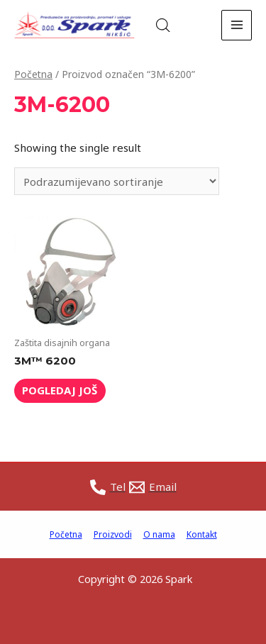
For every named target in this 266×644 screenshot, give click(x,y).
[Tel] (108, 487)
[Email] (153, 487)
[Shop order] (117, 181)
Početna (33, 74)
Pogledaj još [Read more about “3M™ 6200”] (60, 390)
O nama (159, 534)
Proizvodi (113, 534)
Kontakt (202, 534)
